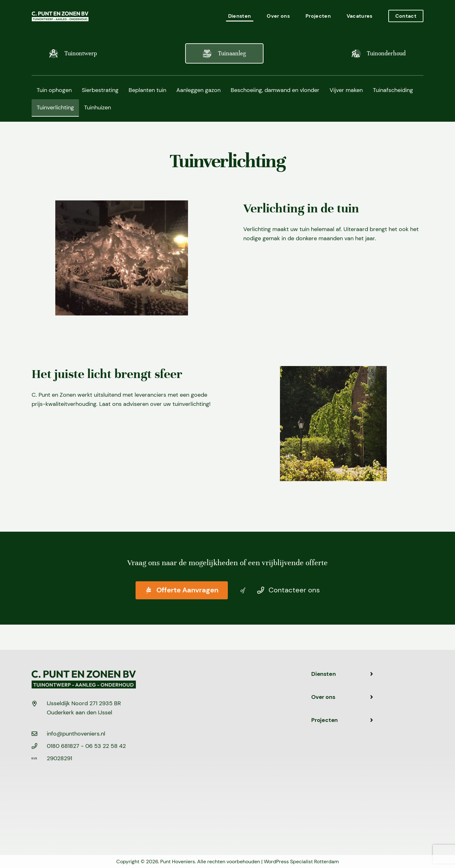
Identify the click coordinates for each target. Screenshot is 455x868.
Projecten (318, 16)
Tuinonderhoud (379, 53)
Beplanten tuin (147, 90)
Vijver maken (346, 90)
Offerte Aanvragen (182, 590)
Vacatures (360, 16)
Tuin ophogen (54, 90)
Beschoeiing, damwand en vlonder (275, 90)
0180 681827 (64, 746)
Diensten (240, 16)
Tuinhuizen (97, 107)
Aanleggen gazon (198, 90)
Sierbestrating (100, 90)
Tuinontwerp (73, 53)
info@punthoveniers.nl (76, 734)
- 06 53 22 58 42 (103, 746)
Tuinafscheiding (393, 90)
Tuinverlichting (55, 107)
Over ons (278, 16)
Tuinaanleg (224, 53)
